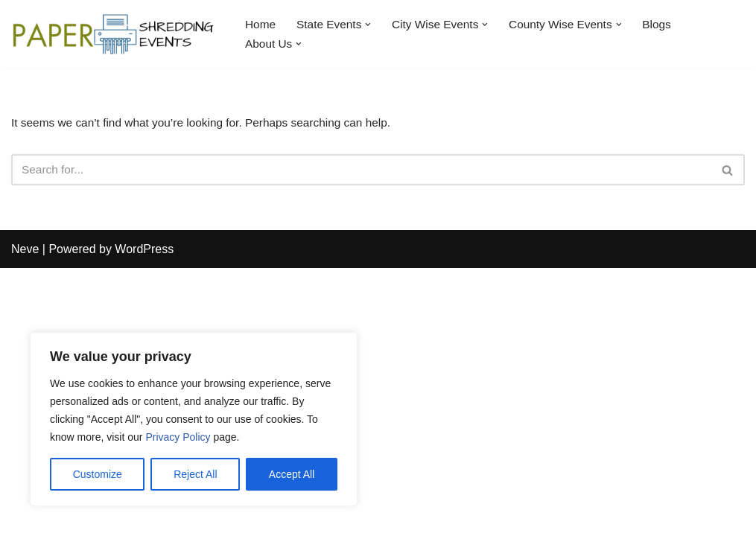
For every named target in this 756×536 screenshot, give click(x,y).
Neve (25, 517)
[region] (194, 419)
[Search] (361, 171)
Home (261, 24)
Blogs (669, 24)
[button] (372, 25)
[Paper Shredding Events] (115, 34)
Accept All (292, 474)
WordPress (144, 517)
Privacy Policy (178, 437)
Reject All (195, 474)
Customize (98, 474)
